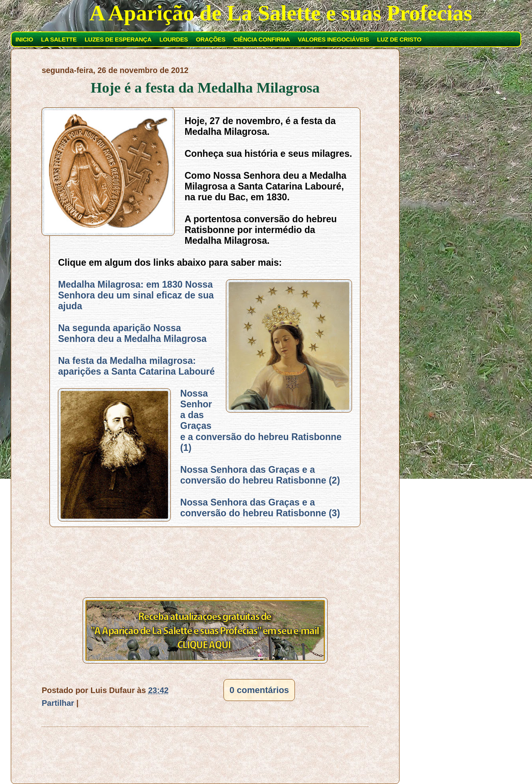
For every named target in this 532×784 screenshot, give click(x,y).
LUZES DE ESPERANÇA (118, 39)
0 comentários (259, 690)
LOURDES (173, 39)
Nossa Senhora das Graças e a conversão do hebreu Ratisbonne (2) (260, 475)
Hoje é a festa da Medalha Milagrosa (205, 88)
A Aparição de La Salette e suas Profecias (281, 13)
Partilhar (58, 703)
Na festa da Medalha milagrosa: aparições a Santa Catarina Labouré (136, 366)
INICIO (24, 39)
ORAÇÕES (211, 39)
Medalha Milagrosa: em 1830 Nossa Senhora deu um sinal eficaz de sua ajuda (136, 295)
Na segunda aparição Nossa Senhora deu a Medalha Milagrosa (132, 333)
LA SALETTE (59, 39)
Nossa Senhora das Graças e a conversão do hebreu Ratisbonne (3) (260, 508)
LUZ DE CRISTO (399, 39)
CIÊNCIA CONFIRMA (262, 39)
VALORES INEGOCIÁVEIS (333, 39)
